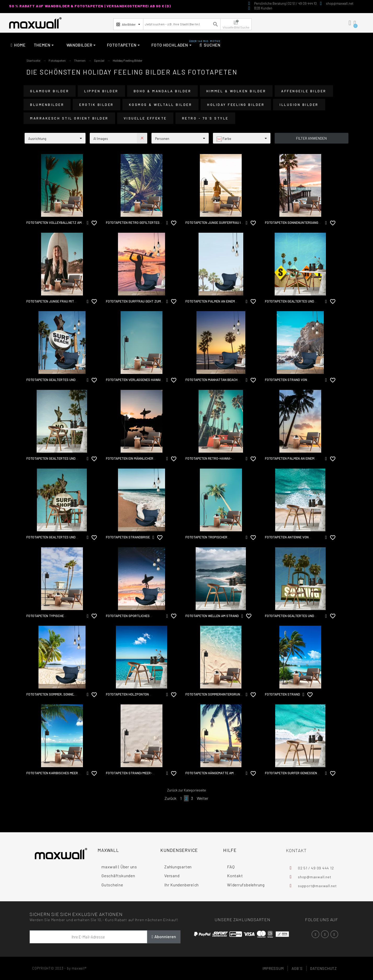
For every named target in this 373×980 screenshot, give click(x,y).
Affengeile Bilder (304, 91)
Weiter (202, 798)
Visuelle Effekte (145, 118)
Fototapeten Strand (282, 694)
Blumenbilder (47, 105)
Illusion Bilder (299, 105)
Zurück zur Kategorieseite (186, 790)
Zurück (171, 798)
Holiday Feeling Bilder (236, 105)
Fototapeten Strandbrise (128, 537)
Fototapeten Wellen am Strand (212, 616)
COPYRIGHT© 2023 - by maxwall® (59, 968)
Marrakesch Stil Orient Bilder (69, 118)
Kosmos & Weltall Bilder (161, 105)
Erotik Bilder (97, 105)
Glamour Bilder (50, 91)
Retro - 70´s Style (205, 118)
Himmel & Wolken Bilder (236, 91)
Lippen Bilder (101, 91)
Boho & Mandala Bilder (163, 91)
